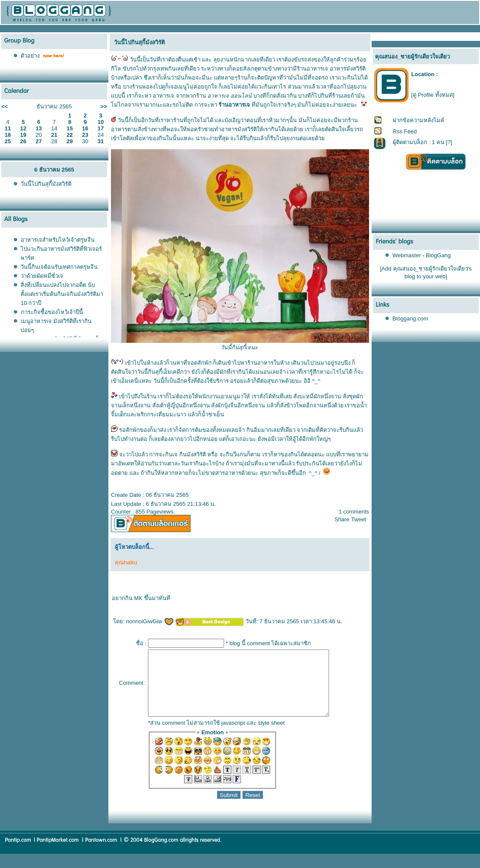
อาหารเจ (163, 96)
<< (5, 106)
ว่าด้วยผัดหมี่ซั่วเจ (42, 276)
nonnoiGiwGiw (150, 621)
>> (104, 106)
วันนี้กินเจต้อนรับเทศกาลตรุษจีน (59, 267)
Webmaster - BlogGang (422, 255)
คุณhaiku (126, 562)
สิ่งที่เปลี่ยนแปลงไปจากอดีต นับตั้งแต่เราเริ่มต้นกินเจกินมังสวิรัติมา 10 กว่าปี (62, 294)
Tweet (358, 519)
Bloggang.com (410, 319)
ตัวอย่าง (30, 56)
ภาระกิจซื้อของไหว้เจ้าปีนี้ (52, 312)
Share (342, 519)
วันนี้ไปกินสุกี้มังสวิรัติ (46, 184)
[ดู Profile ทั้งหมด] (433, 95)
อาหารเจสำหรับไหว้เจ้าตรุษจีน (58, 240)
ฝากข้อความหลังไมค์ (418, 120)
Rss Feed (405, 131)
